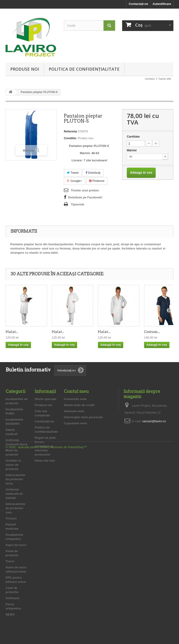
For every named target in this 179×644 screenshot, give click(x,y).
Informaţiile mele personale (83, 417)
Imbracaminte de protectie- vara (15, 508)
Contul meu (76, 391)
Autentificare (162, 4)
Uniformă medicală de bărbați (14, 494)
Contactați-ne (138, 4)
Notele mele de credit (79, 405)
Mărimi (132, 150)
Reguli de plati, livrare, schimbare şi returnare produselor (45, 446)
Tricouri (11, 518)
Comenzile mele (75, 399)
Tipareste (78, 204)
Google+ (74, 181)
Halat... (12, 332)
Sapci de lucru (16, 545)
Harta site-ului (45, 461)
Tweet (73, 173)
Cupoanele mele (76, 423)
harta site (165, 79)
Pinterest (97, 181)
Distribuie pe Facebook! (85, 197)
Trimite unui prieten (85, 190)
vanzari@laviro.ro (154, 421)
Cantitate (133, 137)
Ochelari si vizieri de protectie (13, 465)
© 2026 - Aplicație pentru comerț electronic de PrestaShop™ (46, 631)
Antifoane (13, 598)
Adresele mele (74, 411)
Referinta (70, 131)
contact (150, 79)
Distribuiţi (93, 173)
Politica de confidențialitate (84, 69)
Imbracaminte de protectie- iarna (15, 479)
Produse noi (25, 69)
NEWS (10, 615)
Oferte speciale (46, 399)
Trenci (10, 561)
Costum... (152, 332)
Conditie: (70, 138)
